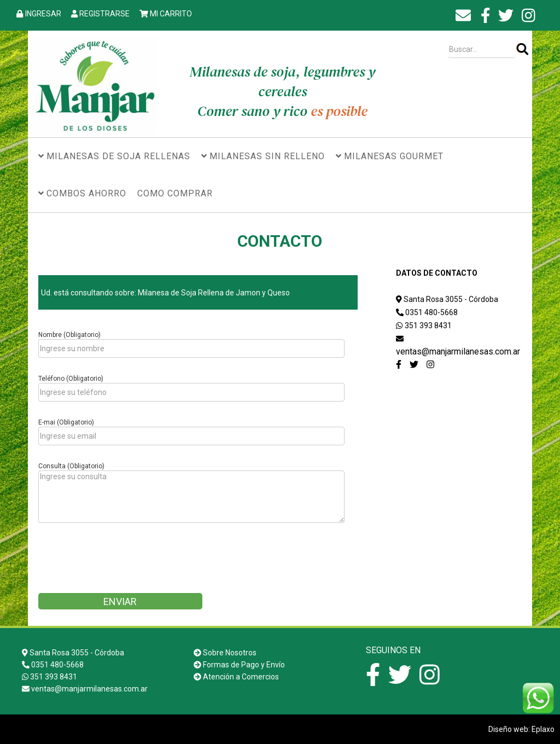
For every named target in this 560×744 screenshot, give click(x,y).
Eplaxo (543, 729)
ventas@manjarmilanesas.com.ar (458, 351)
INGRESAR (43, 14)
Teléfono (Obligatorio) (71, 379)
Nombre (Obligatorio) (69, 335)
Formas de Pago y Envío (244, 665)
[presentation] (121, 562)
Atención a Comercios (241, 677)
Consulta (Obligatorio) (71, 466)
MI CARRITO (171, 14)
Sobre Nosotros (230, 653)
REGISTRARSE (104, 14)
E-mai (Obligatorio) (66, 422)
